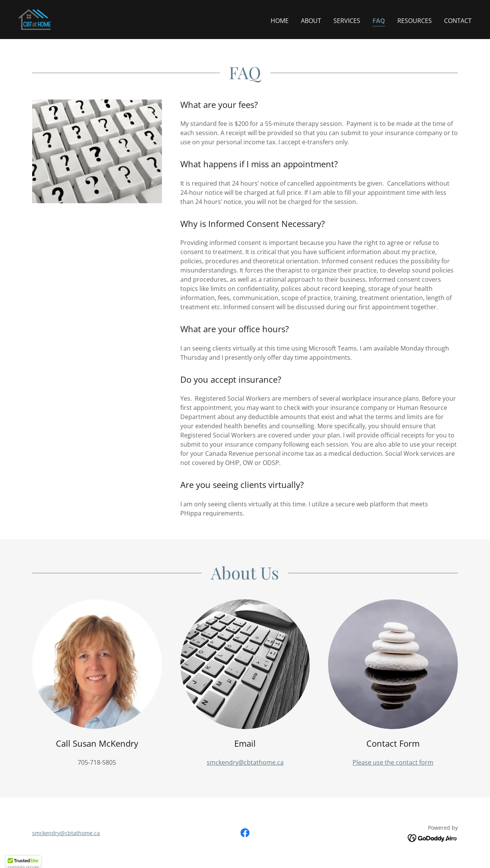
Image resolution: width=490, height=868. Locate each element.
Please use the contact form (393, 762)
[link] (35, 19)
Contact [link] (458, 21)
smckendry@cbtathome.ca (245, 762)
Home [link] (280, 21)
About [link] (311, 21)
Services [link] (347, 21)
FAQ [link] (379, 21)
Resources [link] (415, 21)
